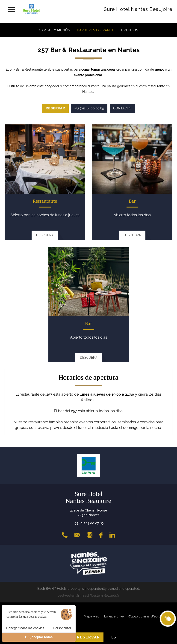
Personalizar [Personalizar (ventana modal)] (62, 628)
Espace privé (114, 616)
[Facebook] (101, 535)
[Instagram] (90, 535)
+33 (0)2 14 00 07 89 (88, 523)
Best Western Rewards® (101, 596)
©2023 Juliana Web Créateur (150, 616)
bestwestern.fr (68, 596)
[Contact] (77, 535)
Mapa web (92, 616)
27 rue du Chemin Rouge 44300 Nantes (88, 513)
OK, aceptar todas (39, 637)
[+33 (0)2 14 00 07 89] (65, 535)
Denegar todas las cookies (25, 628)
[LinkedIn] (112, 535)
